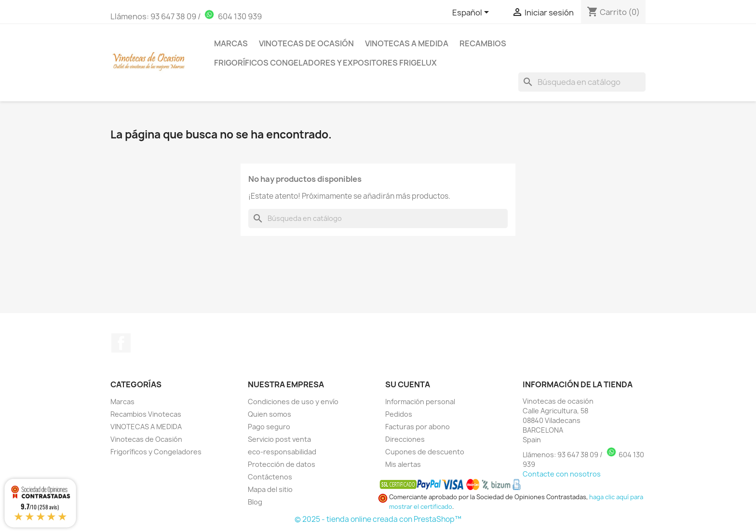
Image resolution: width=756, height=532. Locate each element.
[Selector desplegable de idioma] (472, 13)
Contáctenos (270, 477)
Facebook (121, 343)
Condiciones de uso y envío (293, 402)
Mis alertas (403, 464)
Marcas (231, 43)
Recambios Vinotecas (146, 414)
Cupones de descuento (425, 452)
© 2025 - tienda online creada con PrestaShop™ (378, 519)
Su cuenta (408, 384)
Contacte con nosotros (562, 474)
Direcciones (405, 439)
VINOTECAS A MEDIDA (146, 427)
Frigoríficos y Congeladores (156, 452)
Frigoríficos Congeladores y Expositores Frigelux (325, 63)
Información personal (420, 402)
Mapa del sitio (270, 489)
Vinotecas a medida (407, 43)
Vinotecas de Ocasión (306, 43)
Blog (255, 502)
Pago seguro (269, 427)
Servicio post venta (279, 439)
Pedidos (399, 414)
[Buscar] (582, 82)
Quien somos (270, 414)
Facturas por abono (418, 427)
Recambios (483, 43)
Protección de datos (282, 464)
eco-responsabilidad (282, 452)
